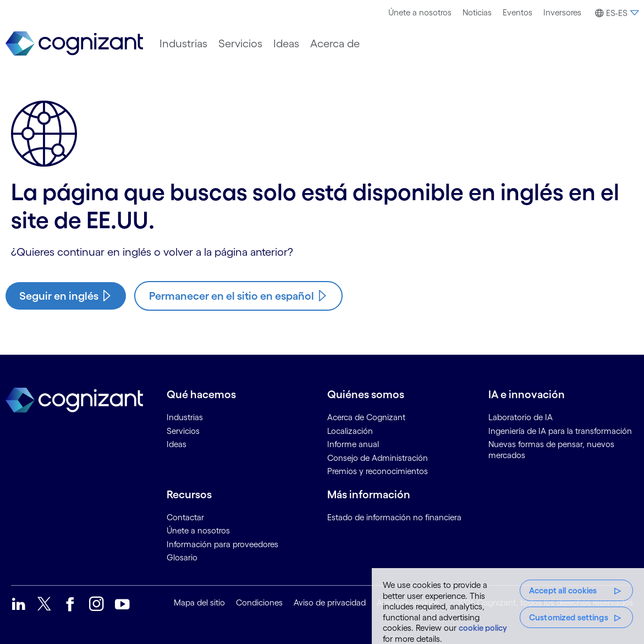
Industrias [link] (185, 417)
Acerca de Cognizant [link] (366, 417)
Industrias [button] (183, 43)
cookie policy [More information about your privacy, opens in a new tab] (483, 628)
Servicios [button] (240, 43)
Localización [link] (350, 431)
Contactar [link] (185, 517)
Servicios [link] (183, 431)
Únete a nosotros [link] (198, 530)
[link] (74, 44)
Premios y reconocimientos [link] (378, 471)
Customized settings (569, 617)
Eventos (518, 12)
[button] (615, 13)
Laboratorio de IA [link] (521, 417)
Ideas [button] (286, 43)
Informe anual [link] (353, 444)
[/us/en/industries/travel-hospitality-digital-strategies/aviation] (66, 296)
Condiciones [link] (259, 602)
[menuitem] (420, 13)
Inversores (562, 12)
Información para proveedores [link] (222, 544)
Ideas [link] (177, 444)
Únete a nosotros (420, 12)
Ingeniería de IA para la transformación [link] (560, 431)
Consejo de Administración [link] (378, 458)
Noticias (477, 12)
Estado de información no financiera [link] (394, 517)
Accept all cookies (563, 590)
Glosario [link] (182, 557)
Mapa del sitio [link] (199, 602)
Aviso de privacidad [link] (330, 602)
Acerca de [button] (335, 43)
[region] (508, 606)
